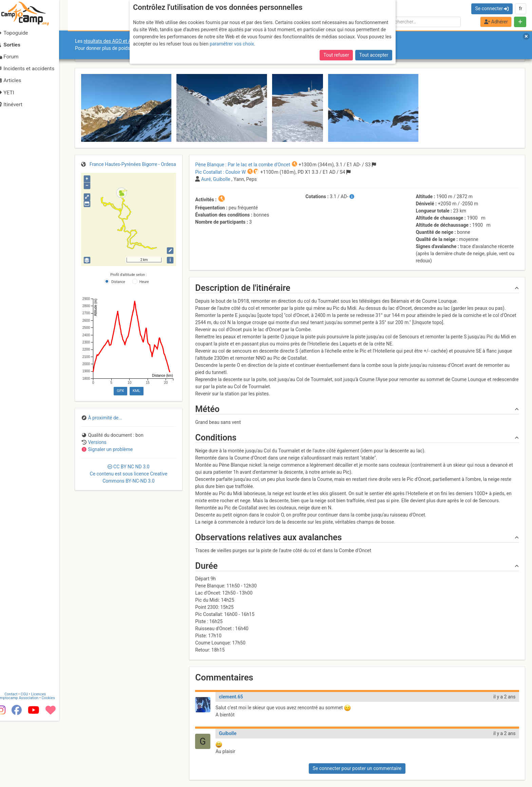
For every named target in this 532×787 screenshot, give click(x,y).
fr (520, 8)
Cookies (57, 763)
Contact (20, 760)
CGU (33, 760)
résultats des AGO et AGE (111, 41)
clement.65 (231, 697)
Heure (144, 282)
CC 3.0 (129, 474)
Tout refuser (336, 55)
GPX (120, 391)
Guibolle (228, 733)
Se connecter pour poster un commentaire (357, 768)
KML (136, 391)
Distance (118, 282)
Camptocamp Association (26, 763)
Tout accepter (374, 55)
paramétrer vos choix (232, 44)
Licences (47, 760)
